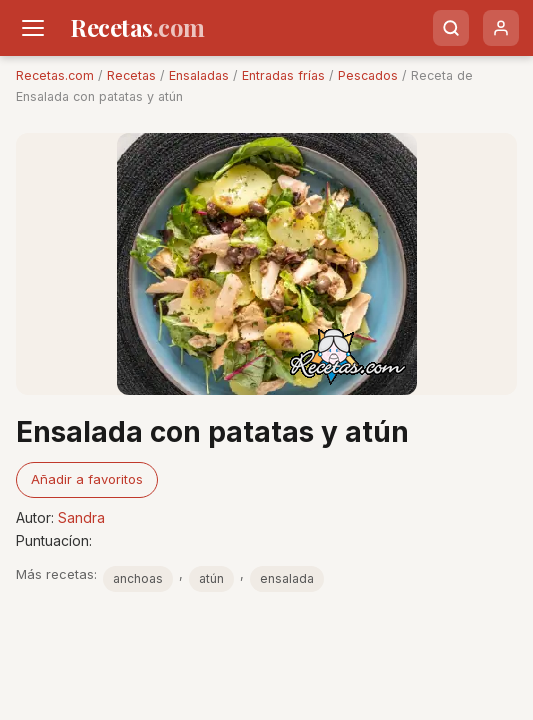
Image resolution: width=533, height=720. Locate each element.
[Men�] (33, 28)
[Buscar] (451, 28)
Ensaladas (199, 75)
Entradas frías (283, 75)
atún (211, 578)
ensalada (287, 578)
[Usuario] (501, 28)
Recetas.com (55, 75)
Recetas (131, 75)
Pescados (368, 75)
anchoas (138, 578)
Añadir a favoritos (87, 479)
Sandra (81, 517)
